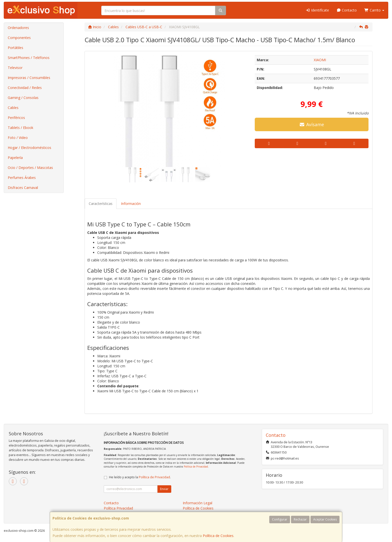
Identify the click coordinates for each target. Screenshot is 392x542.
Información (131, 204)
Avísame (312, 124)
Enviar (164, 489)
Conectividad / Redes (25, 88)
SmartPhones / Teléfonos (29, 58)
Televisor (15, 68)
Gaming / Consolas (23, 98)
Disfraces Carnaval (23, 188)
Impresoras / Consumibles (29, 78)
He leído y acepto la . (140, 477)
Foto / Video (18, 138)
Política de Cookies (218, 536)
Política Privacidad (118, 508)
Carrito (374, 10)
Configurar (280, 519)
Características (101, 204)
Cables (13, 108)
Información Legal (197, 503)
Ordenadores (18, 28)
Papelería (15, 158)
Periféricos (16, 118)
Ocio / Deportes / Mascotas (30, 168)
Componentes (19, 38)
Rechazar (300, 519)
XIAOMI (320, 60)
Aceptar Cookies (325, 519)
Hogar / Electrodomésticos (29, 148)
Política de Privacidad (196, 467)
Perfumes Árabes (22, 178)
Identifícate (317, 10)
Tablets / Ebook (20, 128)
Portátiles (15, 48)
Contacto (347, 10)
